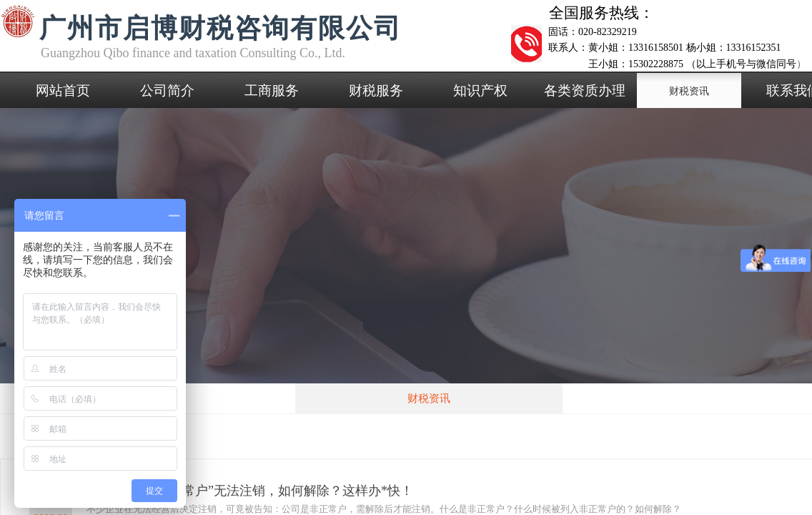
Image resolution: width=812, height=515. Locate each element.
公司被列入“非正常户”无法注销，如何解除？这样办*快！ (250, 491)
